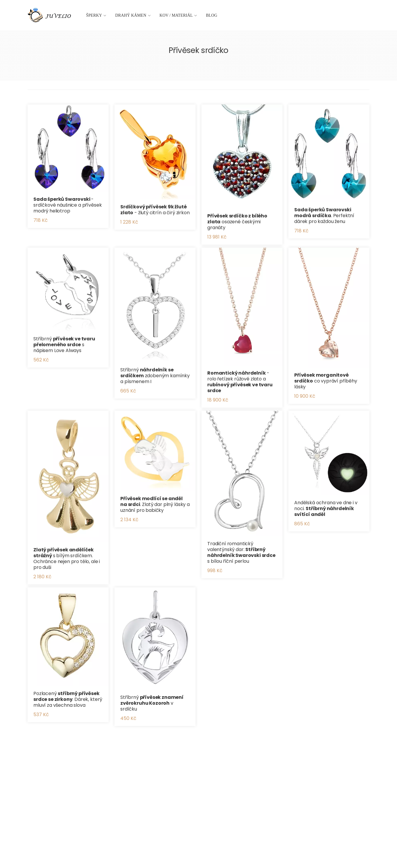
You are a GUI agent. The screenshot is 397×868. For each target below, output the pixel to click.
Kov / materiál (176, 15)
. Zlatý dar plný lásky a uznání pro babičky (155, 504)
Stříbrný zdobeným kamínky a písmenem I (155, 376)
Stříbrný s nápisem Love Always (64, 345)
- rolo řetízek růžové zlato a (240, 382)
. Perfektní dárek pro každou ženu (324, 216)
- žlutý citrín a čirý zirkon (155, 210)
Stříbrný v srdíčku (152, 703)
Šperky (94, 15)
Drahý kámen (131, 15)
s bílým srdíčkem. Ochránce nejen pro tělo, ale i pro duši (67, 559)
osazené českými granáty (237, 222)
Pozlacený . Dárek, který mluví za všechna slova (68, 699)
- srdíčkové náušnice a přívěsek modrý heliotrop (67, 205)
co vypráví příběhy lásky (326, 381)
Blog (212, 15)
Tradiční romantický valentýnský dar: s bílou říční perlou (241, 552)
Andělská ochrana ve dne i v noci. (326, 508)
